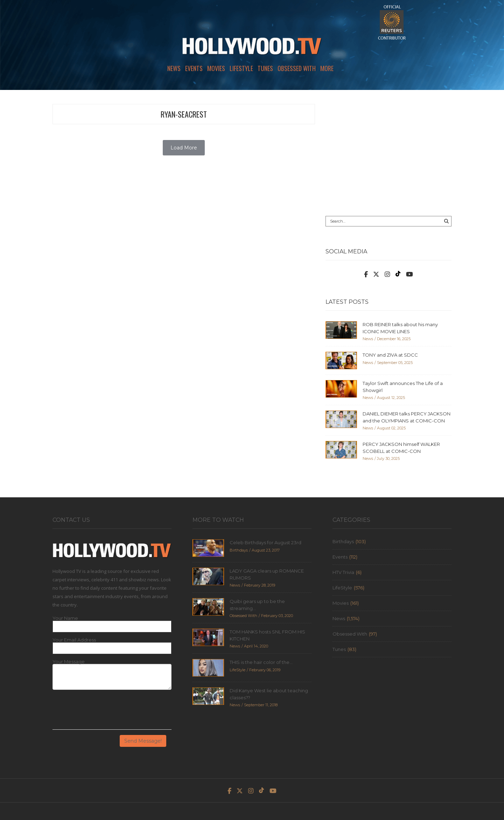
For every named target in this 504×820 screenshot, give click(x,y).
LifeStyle (241, 68)
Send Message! (143, 741)
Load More (184, 148)
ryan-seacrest (184, 114)
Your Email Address (74, 640)
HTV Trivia (343, 572)
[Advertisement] (388, 153)
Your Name (65, 618)
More (327, 68)
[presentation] (106, 712)
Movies (216, 68)
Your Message (69, 662)
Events (194, 68)
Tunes (265, 68)
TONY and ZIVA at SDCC (390, 355)
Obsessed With (297, 68)
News (174, 68)
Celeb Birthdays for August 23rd (265, 542)
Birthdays (343, 541)
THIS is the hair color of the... (261, 662)
